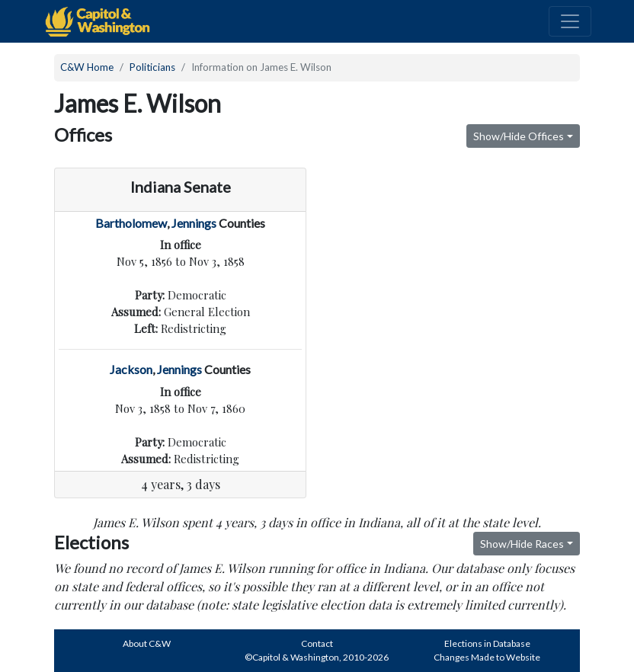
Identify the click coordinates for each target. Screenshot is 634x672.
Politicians (152, 67)
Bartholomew (131, 223)
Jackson (131, 369)
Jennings (194, 223)
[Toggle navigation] (570, 21)
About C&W (147, 643)
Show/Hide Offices (519, 136)
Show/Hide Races (522, 544)
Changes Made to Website (487, 657)
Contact (317, 643)
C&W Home (87, 67)
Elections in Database (487, 643)
